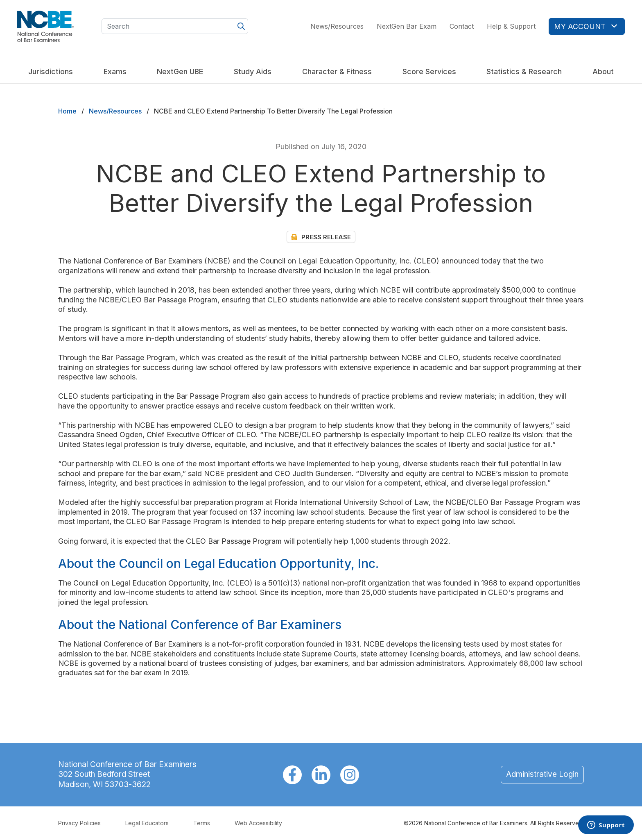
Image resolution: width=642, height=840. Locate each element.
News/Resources (337, 26)
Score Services (429, 72)
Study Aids (253, 72)
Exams (115, 72)
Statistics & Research (524, 72)
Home (67, 111)
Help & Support (511, 26)
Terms (202, 823)
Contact (462, 26)
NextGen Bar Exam (407, 26)
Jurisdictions (51, 72)
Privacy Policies (79, 823)
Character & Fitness (337, 72)
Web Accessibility (258, 823)
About (603, 72)
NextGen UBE (180, 72)
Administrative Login (542, 774)
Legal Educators (147, 823)
